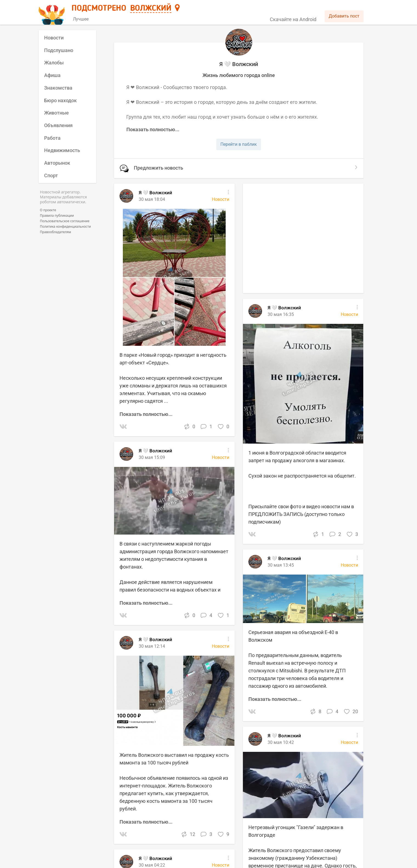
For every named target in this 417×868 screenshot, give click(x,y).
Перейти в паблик (239, 144)
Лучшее (81, 19)
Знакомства (58, 88)
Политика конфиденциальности (66, 227)
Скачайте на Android (293, 19)
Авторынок (57, 163)
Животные (56, 113)
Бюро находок (60, 100)
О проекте (48, 210)
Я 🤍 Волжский (155, 451)
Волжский (151, 8)
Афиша (52, 75)
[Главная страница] (53, 13)
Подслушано (59, 50)
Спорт (51, 175)
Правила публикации (57, 216)
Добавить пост (344, 16)
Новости (54, 38)
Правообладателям (56, 232)
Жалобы (54, 63)
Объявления (58, 125)
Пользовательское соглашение (65, 221)
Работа (52, 138)
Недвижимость (62, 150)
